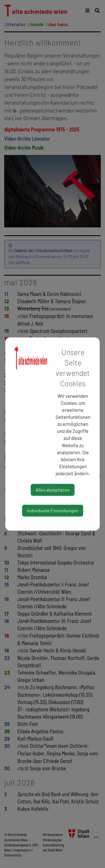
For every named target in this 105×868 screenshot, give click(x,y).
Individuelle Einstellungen (53, 510)
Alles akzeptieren (53, 490)
